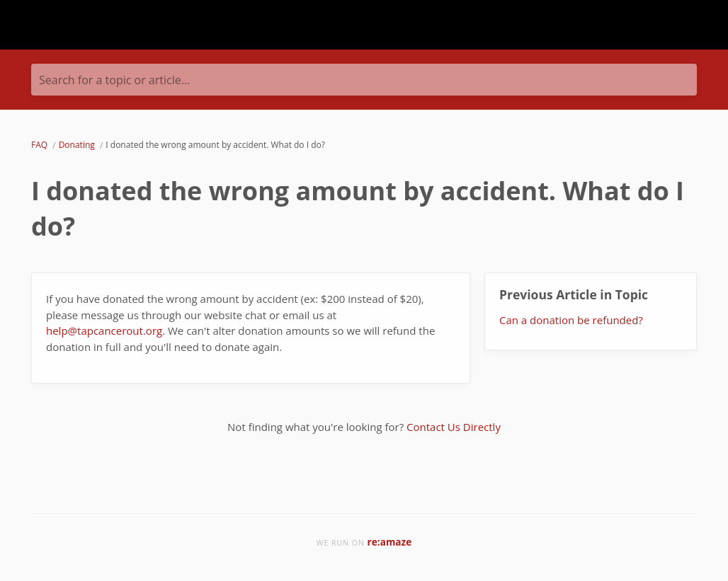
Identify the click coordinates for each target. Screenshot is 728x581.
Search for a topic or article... (114, 80)
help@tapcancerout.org (104, 330)
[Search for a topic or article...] (364, 80)
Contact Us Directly (454, 427)
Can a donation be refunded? (571, 320)
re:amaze (390, 542)
